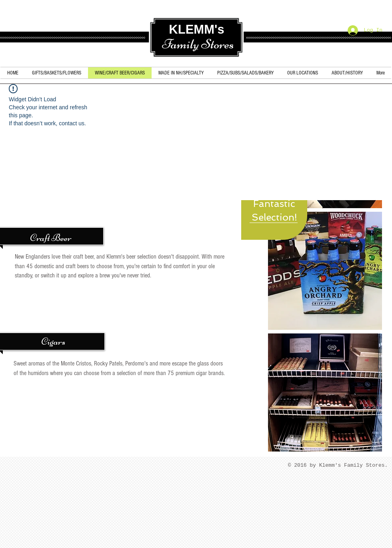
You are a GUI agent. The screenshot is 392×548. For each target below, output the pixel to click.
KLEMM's (196, 29)
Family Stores (198, 44)
